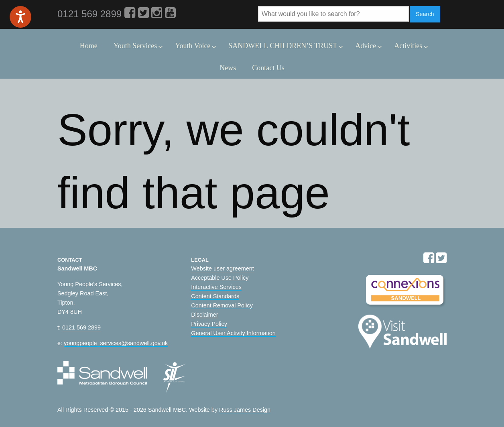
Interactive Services (216, 287)
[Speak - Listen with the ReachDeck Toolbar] (20, 17)
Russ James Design (245, 410)
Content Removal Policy (222, 305)
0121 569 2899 (81, 327)
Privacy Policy (209, 324)
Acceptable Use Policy (220, 278)
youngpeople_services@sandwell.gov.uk (116, 343)
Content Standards (215, 296)
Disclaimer (204, 315)
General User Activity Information (233, 333)
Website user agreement (223, 268)
